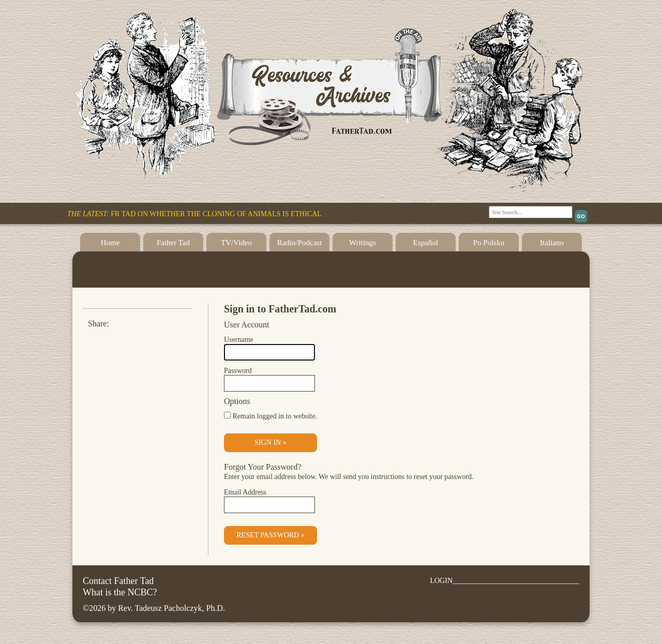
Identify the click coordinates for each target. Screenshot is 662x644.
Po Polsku (489, 243)
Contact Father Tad (118, 581)
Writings (363, 243)
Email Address (245, 492)
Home (110, 243)
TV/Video (236, 243)
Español (426, 243)
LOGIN (441, 581)
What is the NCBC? (120, 592)
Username (239, 340)
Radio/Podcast (300, 243)
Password (238, 371)
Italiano (552, 243)
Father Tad (173, 243)
